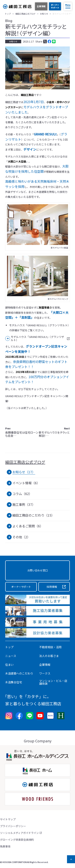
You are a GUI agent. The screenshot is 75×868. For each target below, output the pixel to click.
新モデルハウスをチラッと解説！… (54, 432)
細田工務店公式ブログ (25, 462)
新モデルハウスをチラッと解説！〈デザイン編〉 (36, 30)
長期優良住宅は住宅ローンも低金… (22, 432)
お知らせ (13, 41)
